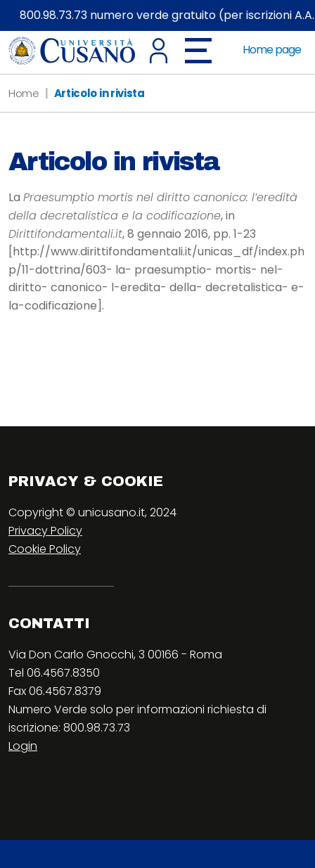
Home (24, 93)
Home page (272, 50)
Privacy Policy (45, 531)
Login (23, 746)
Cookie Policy (45, 549)
